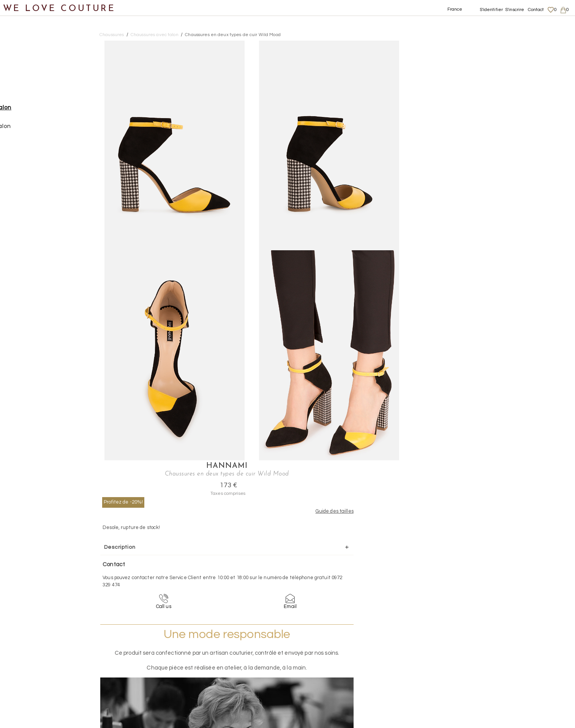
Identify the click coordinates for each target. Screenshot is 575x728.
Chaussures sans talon (49, 130)
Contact (536, 10)
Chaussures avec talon (49, 111)
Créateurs (23, 185)
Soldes (18, 222)
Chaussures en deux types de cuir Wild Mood (233, 35)
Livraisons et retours (495, 651)
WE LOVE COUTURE (59, 9)
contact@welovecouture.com (495, 584)
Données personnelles (498, 659)
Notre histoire (28, 37)
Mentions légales (491, 644)
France (455, 9)
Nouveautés (26, 56)
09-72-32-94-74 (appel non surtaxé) (335, 584)
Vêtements (24, 74)
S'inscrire (515, 10)
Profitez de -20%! (434, 81)
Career (480, 681)
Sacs (15, 148)
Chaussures (25, 93)
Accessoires (26, 167)
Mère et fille (26, 203)
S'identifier (491, 10)
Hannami (478, 45)
